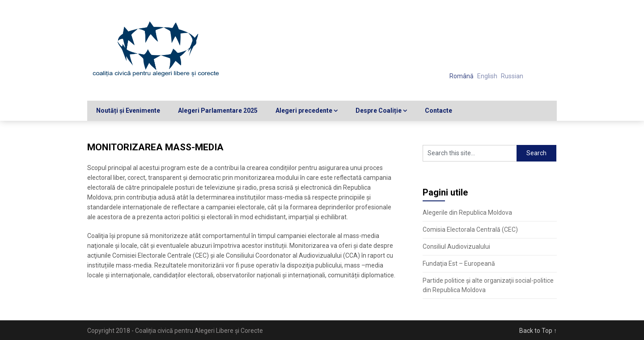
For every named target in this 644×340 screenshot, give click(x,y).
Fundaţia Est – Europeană (459, 263)
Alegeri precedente (304, 110)
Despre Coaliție (379, 110)
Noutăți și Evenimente (128, 110)
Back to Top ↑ (538, 331)
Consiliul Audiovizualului (456, 246)
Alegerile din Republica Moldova (467, 212)
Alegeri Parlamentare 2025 (218, 110)
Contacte (439, 110)
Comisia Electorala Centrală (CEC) (470, 229)
